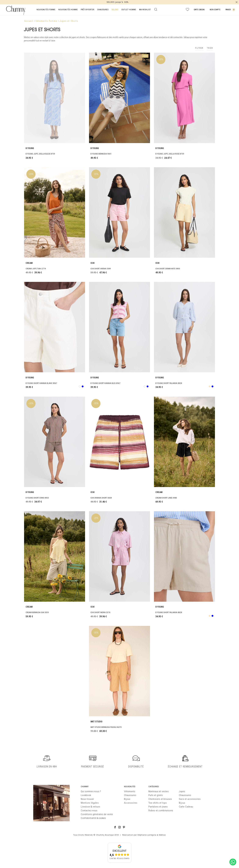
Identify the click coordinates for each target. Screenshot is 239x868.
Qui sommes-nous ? (91, 791)
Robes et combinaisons (161, 810)
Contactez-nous (89, 810)
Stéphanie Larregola (147, 835)
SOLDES (115, 10)
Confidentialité (88, 818)
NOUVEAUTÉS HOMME (68, 10)
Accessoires (131, 803)
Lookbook (86, 795)
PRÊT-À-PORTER (87, 10)
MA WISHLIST (145, 10)
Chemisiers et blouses (160, 799)
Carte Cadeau (186, 807)
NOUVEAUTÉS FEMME (46, 10)
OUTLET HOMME (129, 10)
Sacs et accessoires (190, 799)
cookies (102, 818)
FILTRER (199, 48)
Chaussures (130, 795)
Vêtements (130, 791)
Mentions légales (90, 803)
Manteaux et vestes (159, 791)
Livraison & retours (91, 807)
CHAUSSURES (103, 10)
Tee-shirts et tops (158, 803)
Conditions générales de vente (97, 814)
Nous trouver (87, 799)
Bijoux (127, 799)
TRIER (210, 48)
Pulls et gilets (156, 795)
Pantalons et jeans (158, 807)
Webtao (162, 835)
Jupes (182, 791)
